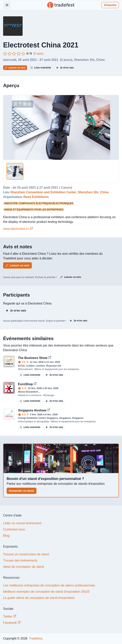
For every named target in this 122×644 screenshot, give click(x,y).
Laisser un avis (15, 68)
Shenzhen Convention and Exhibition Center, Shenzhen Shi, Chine (59, 192)
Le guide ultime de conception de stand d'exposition (39, 598)
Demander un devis (22, 491)
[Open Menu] (7, 5)
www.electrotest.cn (18, 229)
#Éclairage (49, 395)
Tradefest (35, 638)
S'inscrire (110, 5)
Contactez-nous (14, 529)
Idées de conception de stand (23, 567)
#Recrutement (25, 369)
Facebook (12, 623)
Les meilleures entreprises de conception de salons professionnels (49, 585)
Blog (6, 536)
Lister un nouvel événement (22, 523)
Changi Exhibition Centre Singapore (38, 418)
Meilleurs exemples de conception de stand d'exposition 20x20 (46, 592)
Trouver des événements (20, 560)
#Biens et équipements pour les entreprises (57, 369)
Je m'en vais (65, 68)
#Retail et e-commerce (30, 395)
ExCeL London (26, 366)
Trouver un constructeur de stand (26, 554)
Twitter (10, 616)
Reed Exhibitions (36, 197)
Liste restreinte (41, 68)
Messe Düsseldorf (28, 392)
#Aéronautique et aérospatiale (34, 422)
